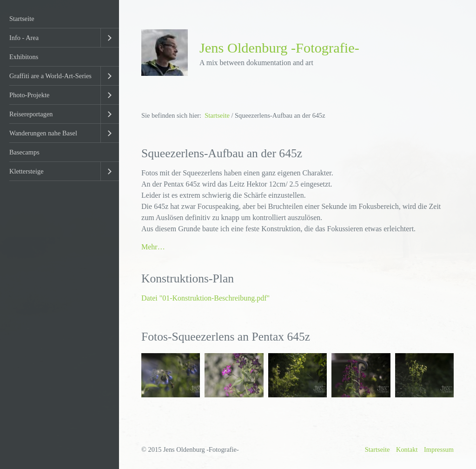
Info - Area (24, 38)
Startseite (22, 19)
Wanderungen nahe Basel (43, 133)
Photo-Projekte (29, 95)
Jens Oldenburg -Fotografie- (279, 48)
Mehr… (153, 247)
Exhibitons (24, 57)
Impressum (439, 449)
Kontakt (407, 449)
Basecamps (24, 152)
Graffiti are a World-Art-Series (50, 76)
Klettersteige (26, 171)
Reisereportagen (31, 114)
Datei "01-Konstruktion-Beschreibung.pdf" (205, 298)
